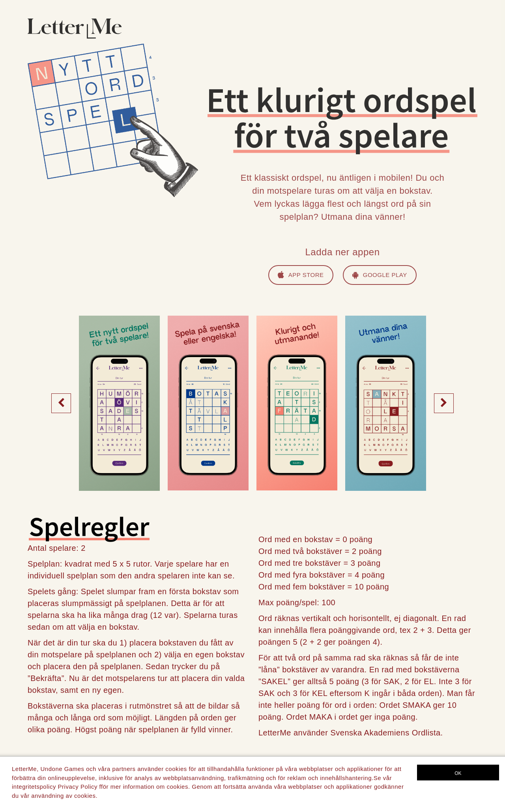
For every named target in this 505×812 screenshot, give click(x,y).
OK (458, 773)
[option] (119, 403)
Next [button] (444, 403)
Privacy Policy (78, 787)
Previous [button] (61, 403)
